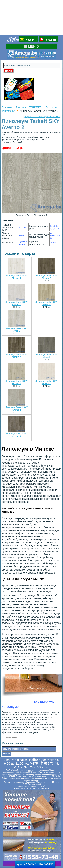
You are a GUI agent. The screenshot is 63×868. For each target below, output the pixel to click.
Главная (7, 108)
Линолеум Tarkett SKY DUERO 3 (16, 356)
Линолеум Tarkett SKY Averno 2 (16, 409)
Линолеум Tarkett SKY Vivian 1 (16, 330)
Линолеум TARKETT (29, 108)
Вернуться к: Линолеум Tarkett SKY (42, 116)
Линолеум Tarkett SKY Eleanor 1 (16, 277)
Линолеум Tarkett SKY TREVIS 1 (47, 382)
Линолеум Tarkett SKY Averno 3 (16, 435)
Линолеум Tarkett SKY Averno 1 (16, 303)
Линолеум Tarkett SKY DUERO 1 (47, 303)
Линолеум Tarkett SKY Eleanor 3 (47, 277)
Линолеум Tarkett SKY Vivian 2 (47, 356)
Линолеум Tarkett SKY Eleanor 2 (16, 382)
